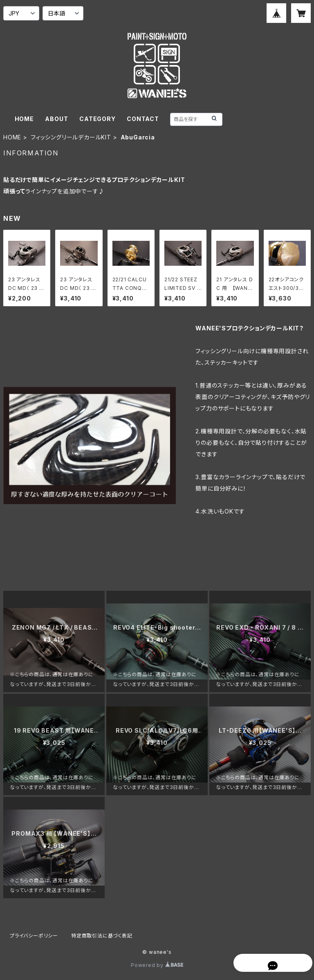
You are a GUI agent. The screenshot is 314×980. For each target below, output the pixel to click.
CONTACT (143, 119)
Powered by (157, 965)
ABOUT (56, 119)
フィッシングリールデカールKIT (71, 137)
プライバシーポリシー (34, 936)
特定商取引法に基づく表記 (102, 936)
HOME (24, 119)
